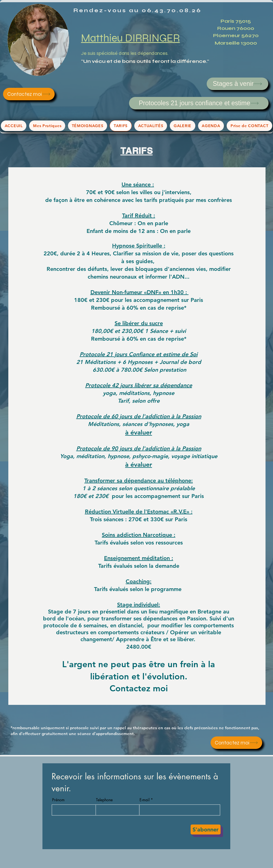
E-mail (145, 800)
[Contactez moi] (29, 94)
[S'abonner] (206, 830)
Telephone (104, 800)
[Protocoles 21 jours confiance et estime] (199, 103)
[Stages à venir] (237, 84)
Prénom (58, 800)
